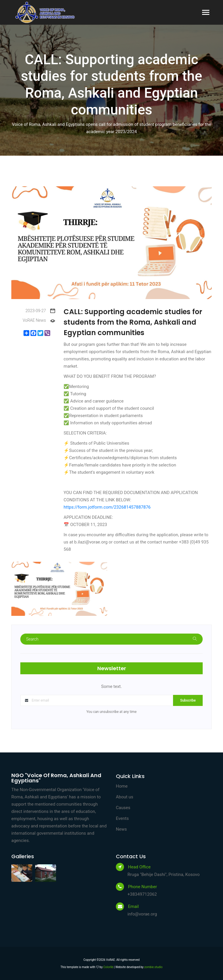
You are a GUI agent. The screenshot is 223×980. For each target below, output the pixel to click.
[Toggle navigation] (206, 13)
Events (122, 818)
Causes (123, 808)
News (121, 829)
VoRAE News (39, 320)
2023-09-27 (40, 311)
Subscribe (188, 700)
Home (122, 786)
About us (125, 797)
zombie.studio (153, 967)
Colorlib (108, 967)
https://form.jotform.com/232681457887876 (107, 507)
